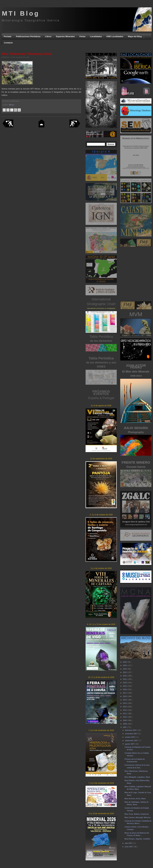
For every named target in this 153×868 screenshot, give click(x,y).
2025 (125, 665)
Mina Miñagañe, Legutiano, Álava (137, 777)
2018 (125, 689)
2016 (125, 696)
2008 (125, 724)
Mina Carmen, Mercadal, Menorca (137, 817)
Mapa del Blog (135, 36)
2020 (125, 683)
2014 (125, 703)
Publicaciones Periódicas (28, 36)
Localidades (96, 36)
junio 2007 (129, 847)
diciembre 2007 (131, 730)
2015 (125, 700)
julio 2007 (129, 843)
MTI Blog (21, 13)
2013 (125, 707)
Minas (12, 105)
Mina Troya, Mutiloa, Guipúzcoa (137, 814)
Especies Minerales (65, 36)
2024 (125, 669)
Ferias (82, 36)
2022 (125, 676)
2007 (125, 727)
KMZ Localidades (115, 36)
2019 (125, 686)
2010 (125, 717)
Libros (48, 36)
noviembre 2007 (131, 734)
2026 (125, 662)
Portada (7, 36)
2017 (125, 693)
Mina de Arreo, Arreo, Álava (135, 799)
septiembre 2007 (132, 740)
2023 (125, 672)
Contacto (8, 43)
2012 (125, 710)
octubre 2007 (130, 737)
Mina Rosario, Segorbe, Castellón (137, 839)
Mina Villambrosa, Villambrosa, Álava (27, 54)
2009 (125, 720)
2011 (125, 714)
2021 (125, 679)
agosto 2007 (130, 744)
